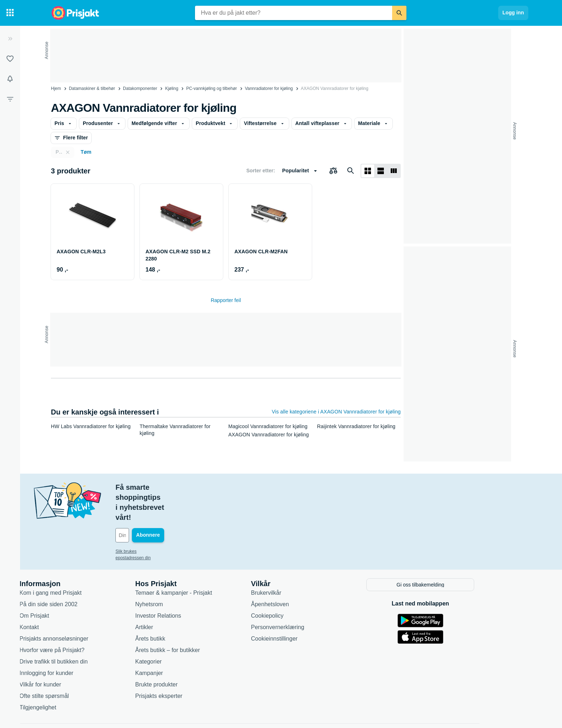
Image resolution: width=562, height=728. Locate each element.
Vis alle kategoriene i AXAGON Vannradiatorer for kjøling (336, 412)
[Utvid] (10, 39)
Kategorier (183, 630)
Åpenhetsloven (304, 573)
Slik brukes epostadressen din (178, 521)
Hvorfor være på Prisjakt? (86, 619)
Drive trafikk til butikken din (88, 630)
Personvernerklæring (312, 596)
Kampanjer (183, 642)
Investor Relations (192, 585)
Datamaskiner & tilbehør (92, 88)
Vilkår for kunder (75, 653)
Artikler (178, 596)
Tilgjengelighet (72, 676)
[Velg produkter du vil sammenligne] (333, 171)
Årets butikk (185, 607)
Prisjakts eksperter (193, 665)
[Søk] (399, 13)
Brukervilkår (300, 562)
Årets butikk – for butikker (202, 619)
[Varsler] (10, 79)
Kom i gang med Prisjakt (85, 562)
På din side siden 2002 (83, 573)
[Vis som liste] (381, 171)
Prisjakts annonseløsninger (88, 607)
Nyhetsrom (183, 573)
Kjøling (172, 88)
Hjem (56, 88)
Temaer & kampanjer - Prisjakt (208, 562)
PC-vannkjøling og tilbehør (212, 88)
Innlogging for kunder (81, 642)
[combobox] (294, 13)
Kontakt (63, 596)
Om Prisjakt (69, 585)
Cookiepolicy (302, 585)
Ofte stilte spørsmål (78, 665)
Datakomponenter (140, 88)
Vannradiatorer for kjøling (269, 88)
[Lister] (10, 59)
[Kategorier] (10, 13)
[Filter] (10, 99)
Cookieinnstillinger (309, 607)
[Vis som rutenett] (368, 171)
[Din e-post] (198, 505)
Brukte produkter (191, 653)
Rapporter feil (226, 300)
